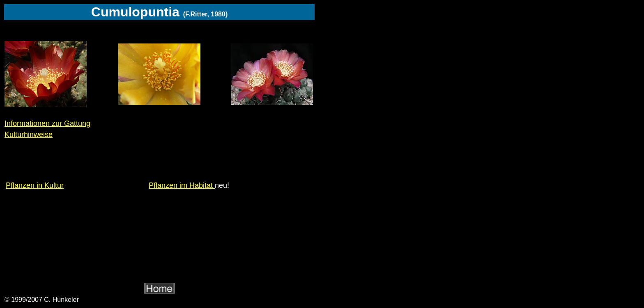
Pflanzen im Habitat (182, 185)
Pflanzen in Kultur (35, 185)
